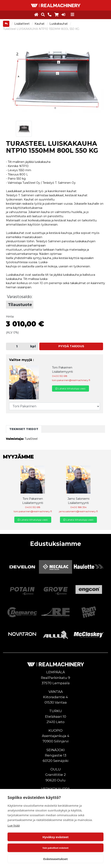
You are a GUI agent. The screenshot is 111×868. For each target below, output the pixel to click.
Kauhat (40, 24)
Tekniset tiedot (24, 429)
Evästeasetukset (55, 859)
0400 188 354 (78, 507)
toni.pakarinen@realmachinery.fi (71, 380)
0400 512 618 (60, 376)
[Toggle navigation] (72, 15)
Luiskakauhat (59, 24)
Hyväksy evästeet (56, 837)
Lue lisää (14, 825)
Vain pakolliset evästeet (55, 848)
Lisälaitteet (22, 24)
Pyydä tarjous (71, 346)
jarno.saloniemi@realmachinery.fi (78, 511)
